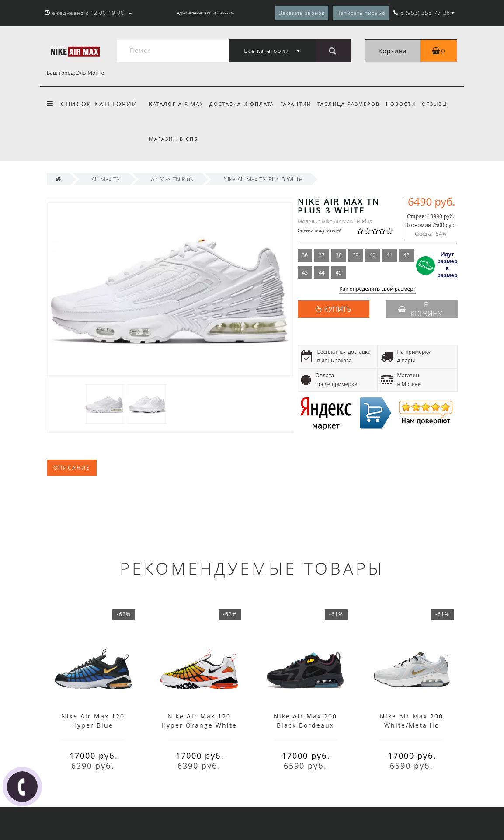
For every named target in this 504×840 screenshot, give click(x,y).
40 (372, 255)
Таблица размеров (353, 104)
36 (305, 255)
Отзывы (441, 104)
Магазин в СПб (174, 139)
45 (339, 273)
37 (322, 255)
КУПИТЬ (337, 309)
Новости (407, 104)
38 (339, 255)
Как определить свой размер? (377, 289)
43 (305, 273)
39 (356, 255)
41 (389, 255)
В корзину (420, 309)
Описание (72, 468)
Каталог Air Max (176, 104)
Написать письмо (361, 13)
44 (322, 273)
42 (407, 255)
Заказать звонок (302, 13)
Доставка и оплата (243, 104)
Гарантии (298, 104)
